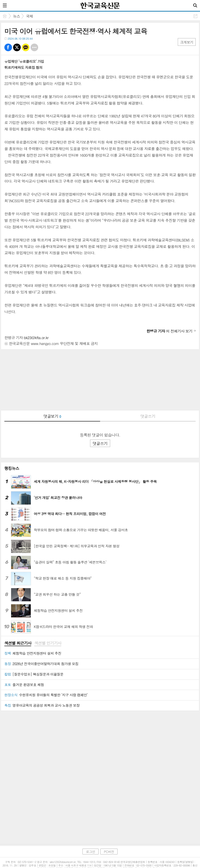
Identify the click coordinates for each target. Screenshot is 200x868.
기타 (34, 47)
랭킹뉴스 (12, 468)
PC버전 (109, 842)
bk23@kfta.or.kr (36, 338)
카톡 (26, 47)
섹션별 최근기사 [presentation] (18, 643)
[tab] (18, 643)
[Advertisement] (100, 380)
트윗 (17, 47)
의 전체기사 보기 (169, 331)
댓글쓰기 (148, 416)
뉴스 (17, 16)
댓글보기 (52, 416)
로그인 (91, 842)
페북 (8, 47)
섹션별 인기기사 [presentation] (48, 643)
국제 (29, 16)
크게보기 (187, 42)
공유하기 (196, 16)
